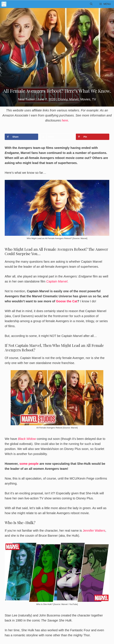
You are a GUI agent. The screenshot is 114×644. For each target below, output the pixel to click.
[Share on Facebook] (21, 137)
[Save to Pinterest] (93, 137)
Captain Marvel (57, 281)
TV (94, 99)
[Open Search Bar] (91, 4)
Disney (63, 99)
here (65, 120)
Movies (85, 99)
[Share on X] (57, 137)
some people (29, 464)
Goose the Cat (67, 301)
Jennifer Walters (94, 531)
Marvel (74, 99)
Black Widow (27, 439)
